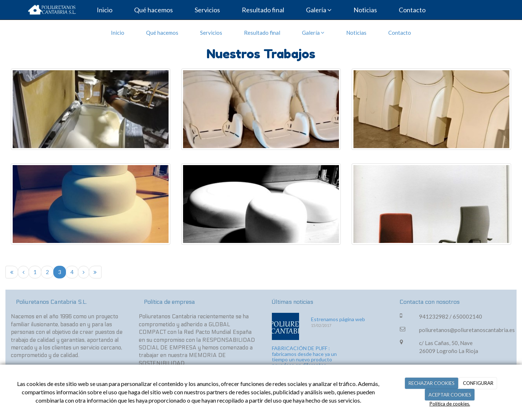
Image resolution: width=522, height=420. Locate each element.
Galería (319, 10)
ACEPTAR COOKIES (450, 395)
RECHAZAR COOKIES (432, 383)
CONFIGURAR (478, 383)
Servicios (207, 10)
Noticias (365, 10)
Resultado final (263, 10)
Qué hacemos (154, 10)
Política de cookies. (450, 404)
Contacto (412, 10)
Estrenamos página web (338, 319)
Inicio (105, 10)
